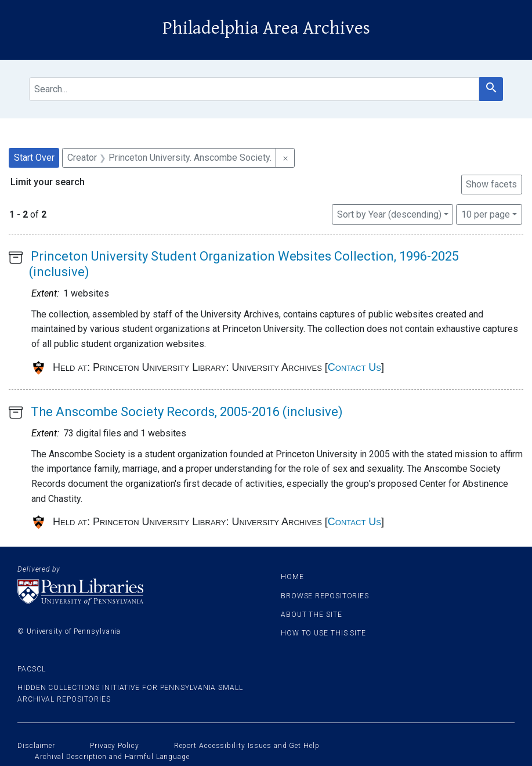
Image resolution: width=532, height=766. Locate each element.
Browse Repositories (325, 596)
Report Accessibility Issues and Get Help (247, 746)
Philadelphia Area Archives (266, 28)
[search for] (254, 89)
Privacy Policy (115, 746)
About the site (312, 615)
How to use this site (323, 633)
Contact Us (354, 367)
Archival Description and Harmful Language (112, 757)
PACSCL (31, 669)
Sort (389, 214)
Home (292, 577)
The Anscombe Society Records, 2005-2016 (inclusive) (187, 412)
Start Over (34, 158)
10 (486, 214)
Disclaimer (36, 746)
